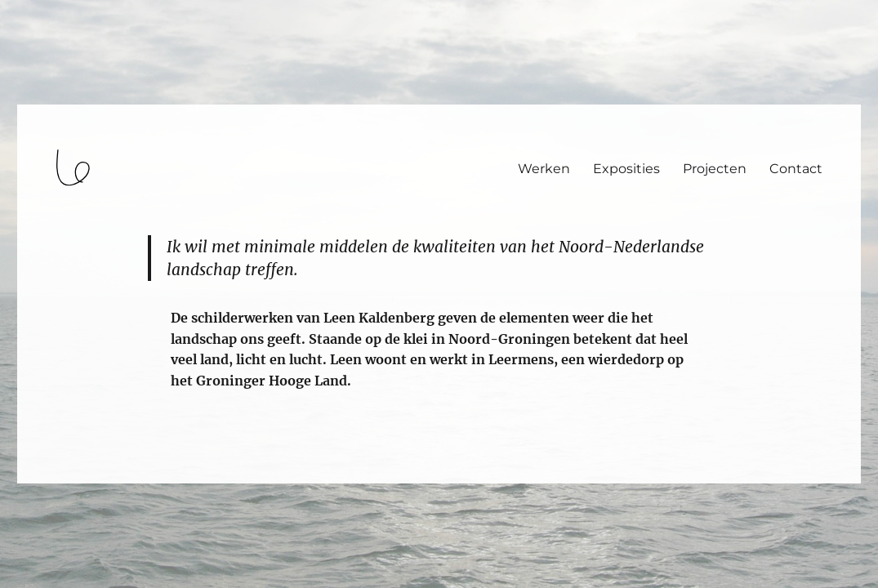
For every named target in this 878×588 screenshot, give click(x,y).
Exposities (626, 169)
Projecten (715, 169)
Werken (544, 169)
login (44, 476)
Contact (796, 169)
